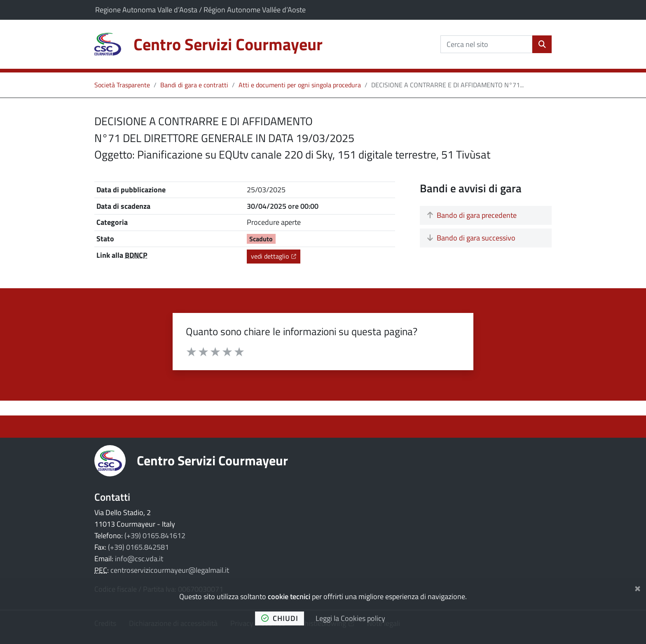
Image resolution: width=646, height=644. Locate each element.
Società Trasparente (122, 85)
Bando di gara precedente (472, 215)
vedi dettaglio (276, 256)
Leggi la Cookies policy (350, 618)
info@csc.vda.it (139, 559)
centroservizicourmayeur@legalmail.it (170, 570)
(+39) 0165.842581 (138, 547)
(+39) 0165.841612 (155, 535)
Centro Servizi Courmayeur (212, 460)
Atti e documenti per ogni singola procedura (300, 85)
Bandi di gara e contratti (194, 85)
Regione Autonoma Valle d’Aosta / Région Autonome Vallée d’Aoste (200, 10)
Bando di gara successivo (471, 238)
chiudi (280, 618)
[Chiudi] (638, 587)
